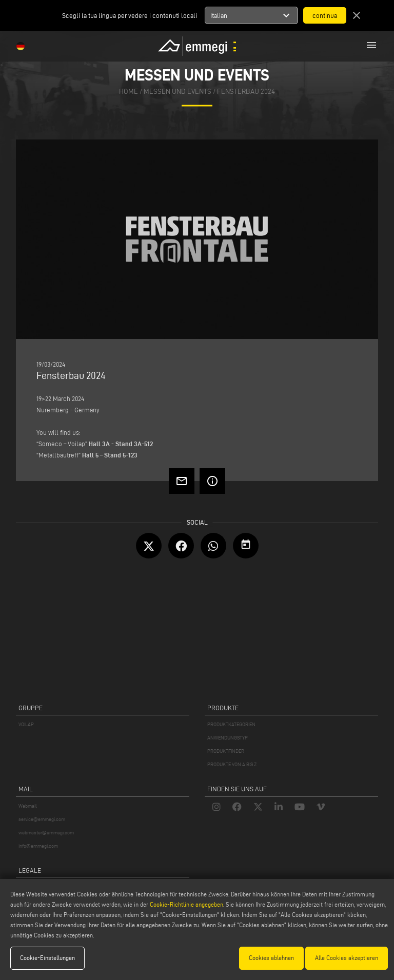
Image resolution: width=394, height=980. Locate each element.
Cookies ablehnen (271, 958)
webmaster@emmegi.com (46, 833)
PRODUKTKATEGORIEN (231, 724)
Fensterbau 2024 (246, 92)
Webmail (28, 806)
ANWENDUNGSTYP (228, 738)
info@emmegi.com (38, 846)
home (129, 92)
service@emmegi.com (42, 819)
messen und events (178, 92)
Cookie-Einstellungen (47, 958)
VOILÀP (26, 724)
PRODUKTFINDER (226, 751)
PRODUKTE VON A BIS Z (232, 764)
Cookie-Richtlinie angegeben (186, 904)
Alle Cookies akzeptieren (347, 958)
